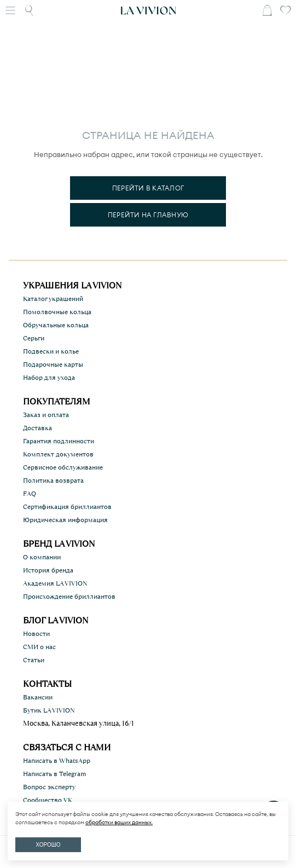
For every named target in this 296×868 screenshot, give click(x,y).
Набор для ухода (49, 378)
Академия (55, 583)
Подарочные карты (53, 364)
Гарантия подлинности (59, 441)
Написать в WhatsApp (57, 761)
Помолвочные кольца (57, 312)
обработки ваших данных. (119, 822)
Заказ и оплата (46, 415)
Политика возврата (53, 481)
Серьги (34, 338)
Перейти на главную (148, 215)
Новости (36, 634)
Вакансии (38, 697)
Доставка (37, 428)
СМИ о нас (39, 647)
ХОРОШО (48, 845)
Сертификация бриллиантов (67, 507)
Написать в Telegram (55, 774)
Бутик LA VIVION (49, 710)
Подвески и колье (51, 351)
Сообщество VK (48, 800)
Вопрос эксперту (49, 787)
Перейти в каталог (148, 188)
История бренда (48, 570)
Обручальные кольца (56, 325)
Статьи (34, 660)
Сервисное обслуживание (63, 467)
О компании (42, 557)
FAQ (30, 494)
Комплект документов (58, 454)
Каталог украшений (53, 299)
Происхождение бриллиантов (69, 597)
